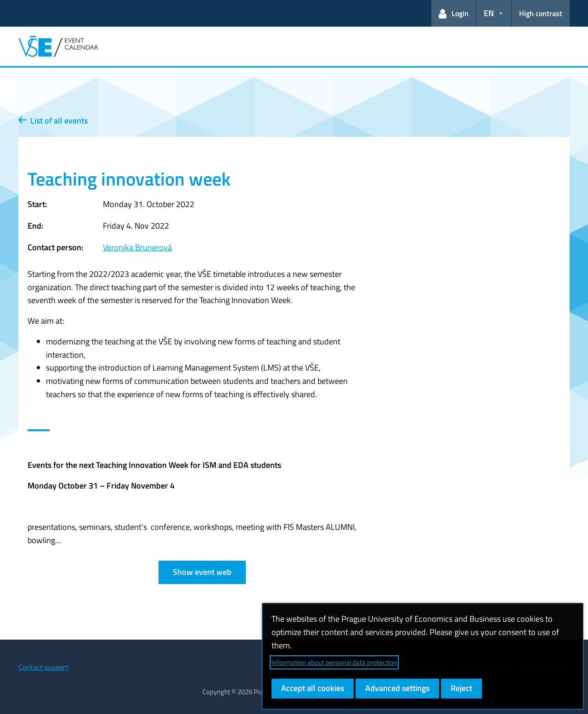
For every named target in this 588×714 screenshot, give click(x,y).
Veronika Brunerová (137, 247)
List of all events (53, 121)
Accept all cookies (313, 688)
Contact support (43, 667)
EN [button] (489, 13)
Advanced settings (397, 688)
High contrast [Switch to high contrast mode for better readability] (541, 13)
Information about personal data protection (334, 662)
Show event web (202, 572)
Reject (461, 688)
